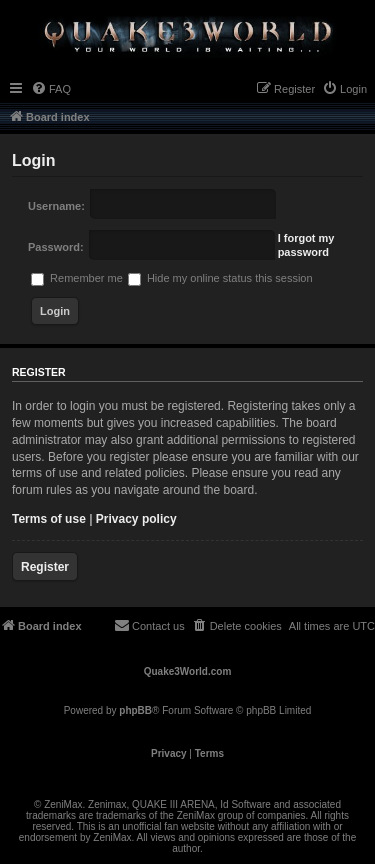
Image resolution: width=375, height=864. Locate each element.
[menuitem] (51, 89)
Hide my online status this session (220, 278)
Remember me (77, 278)
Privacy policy (136, 519)
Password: (56, 247)
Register (45, 567)
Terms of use (49, 519)
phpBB (135, 710)
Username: (56, 206)
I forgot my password (306, 245)
